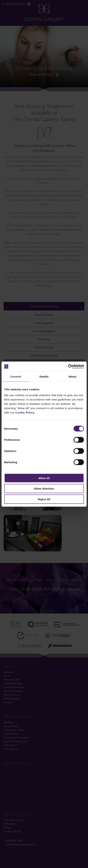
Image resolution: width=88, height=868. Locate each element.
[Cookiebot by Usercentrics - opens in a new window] (68, 367)
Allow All (44, 478)
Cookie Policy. (25, 412)
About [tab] (72, 377)
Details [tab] (44, 377)
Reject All (44, 499)
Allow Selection (44, 489)
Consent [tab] (16, 377)
